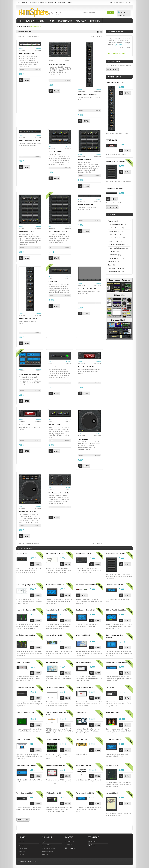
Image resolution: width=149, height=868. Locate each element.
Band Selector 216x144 (57, 64)
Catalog (20, 27)
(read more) (119, 47)
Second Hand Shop (114, 272)
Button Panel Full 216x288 (58, 231)
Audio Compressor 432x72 (26, 687)
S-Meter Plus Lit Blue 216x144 (117, 610)
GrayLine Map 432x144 (54, 635)
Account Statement (47, 851)
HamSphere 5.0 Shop (25, 861)
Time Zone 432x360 (53, 740)
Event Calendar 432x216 (85, 687)
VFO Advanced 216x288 (27, 512)
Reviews (47, 3)
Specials (40, 3)
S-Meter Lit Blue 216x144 (55, 585)
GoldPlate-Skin (81, 740)
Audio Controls (114, 231)
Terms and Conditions (48, 848)
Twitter (93, 845)
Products (25, 548)
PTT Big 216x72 (24, 424)
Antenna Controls (115, 228)
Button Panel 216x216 (86, 159)
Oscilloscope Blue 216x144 (86, 610)
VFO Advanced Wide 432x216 (59, 493)
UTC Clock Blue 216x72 (114, 585)
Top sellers (32, 3)
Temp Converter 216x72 (25, 793)
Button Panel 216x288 (27, 231)
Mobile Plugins (81, 21)
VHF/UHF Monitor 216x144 (56, 765)
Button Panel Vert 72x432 (28, 319)
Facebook (94, 842)
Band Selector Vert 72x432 (88, 94)
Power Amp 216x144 (113, 712)
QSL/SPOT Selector (56, 424)
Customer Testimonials (58, 3)
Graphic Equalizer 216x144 (26, 610)
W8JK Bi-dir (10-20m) (84, 765)
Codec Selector (54, 281)
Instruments (113, 255)
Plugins (29, 21)
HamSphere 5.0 (95, 21)
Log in (44, 842)
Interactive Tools (115, 258)
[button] (111, 13)
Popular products (114, 77)
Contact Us (69, 837)
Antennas (41, 21)
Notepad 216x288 (112, 793)
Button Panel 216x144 (56, 152)
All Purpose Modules (116, 224)
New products (23, 848)
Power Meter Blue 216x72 (85, 793)
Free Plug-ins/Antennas (117, 248)
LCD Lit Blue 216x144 (114, 740)
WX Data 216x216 (112, 765)
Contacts (69, 3)
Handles (112, 251)
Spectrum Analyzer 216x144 (26, 712)
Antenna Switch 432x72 (27, 53)
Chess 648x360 (81, 712)
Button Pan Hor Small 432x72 (29, 141)
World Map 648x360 (83, 635)
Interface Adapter (55, 367)
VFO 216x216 (83, 439)
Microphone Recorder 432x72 (87, 585)
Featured (25, 3)
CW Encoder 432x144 (84, 662)
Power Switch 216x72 (86, 367)
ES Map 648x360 (52, 662)
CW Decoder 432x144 (54, 793)
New (19, 3)
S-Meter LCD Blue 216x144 (26, 765)
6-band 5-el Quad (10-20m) (26, 585)
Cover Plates (114, 241)
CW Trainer (110, 687)
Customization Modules (117, 245)
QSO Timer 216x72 (23, 662)
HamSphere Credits (65, 21)
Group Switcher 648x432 (87, 289)
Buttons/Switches (36, 27)
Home (20, 21)
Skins (52, 21)
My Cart (123, 12)
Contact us (71, 848)
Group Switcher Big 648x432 (29, 374)
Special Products (114, 62)
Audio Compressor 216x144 (26, 635)
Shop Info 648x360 (23, 740)
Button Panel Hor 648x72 (87, 205)
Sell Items (45, 854)
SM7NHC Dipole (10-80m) (55, 687)
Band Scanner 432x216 (84, 554)
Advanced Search (47, 845)
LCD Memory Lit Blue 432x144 (117, 662)
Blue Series (113, 235)
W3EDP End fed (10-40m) (55, 554)
